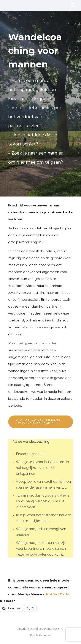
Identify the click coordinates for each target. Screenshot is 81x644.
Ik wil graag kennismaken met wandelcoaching (38, 422)
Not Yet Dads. (58, 594)
